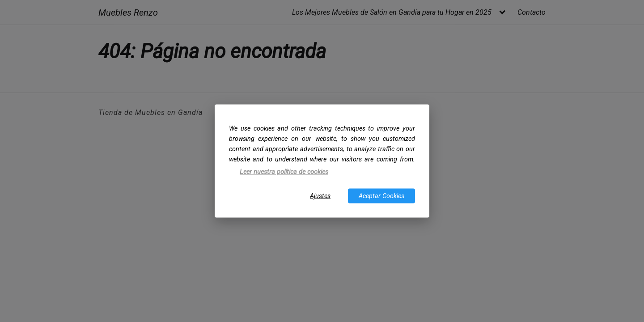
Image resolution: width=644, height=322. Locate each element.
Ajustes (320, 196)
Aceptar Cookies (381, 196)
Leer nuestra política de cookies (284, 172)
